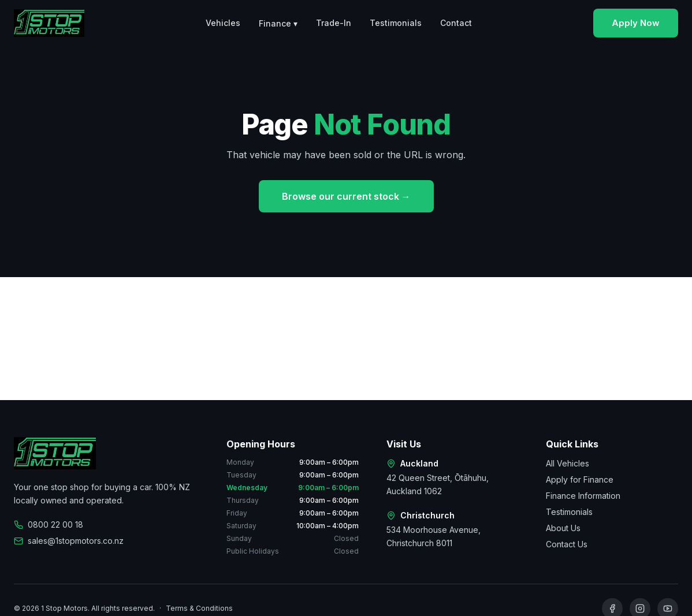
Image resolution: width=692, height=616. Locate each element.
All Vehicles (568, 463)
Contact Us (567, 544)
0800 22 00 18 (49, 524)
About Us (563, 528)
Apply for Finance (580, 479)
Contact (456, 23)
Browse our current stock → (346, 196)
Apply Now (636, 23)
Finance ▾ (278, 23)
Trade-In (334, 23)
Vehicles (223, 23)
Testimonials (396, 23)
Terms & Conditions (199, 608)
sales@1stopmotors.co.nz (69, 541)
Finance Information (583, 496)
